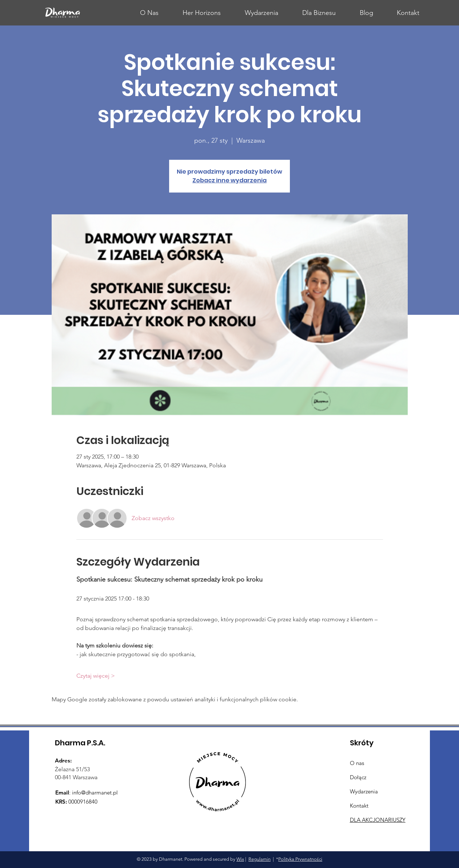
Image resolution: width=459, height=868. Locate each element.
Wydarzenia (364, 791)
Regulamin (260, 859)
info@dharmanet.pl (95, 792)
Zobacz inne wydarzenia (229, 180)
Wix (240, 859)
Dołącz (358, 777)
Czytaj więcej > (96, 676)
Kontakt (359, 806)
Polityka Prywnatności (300, 859)
